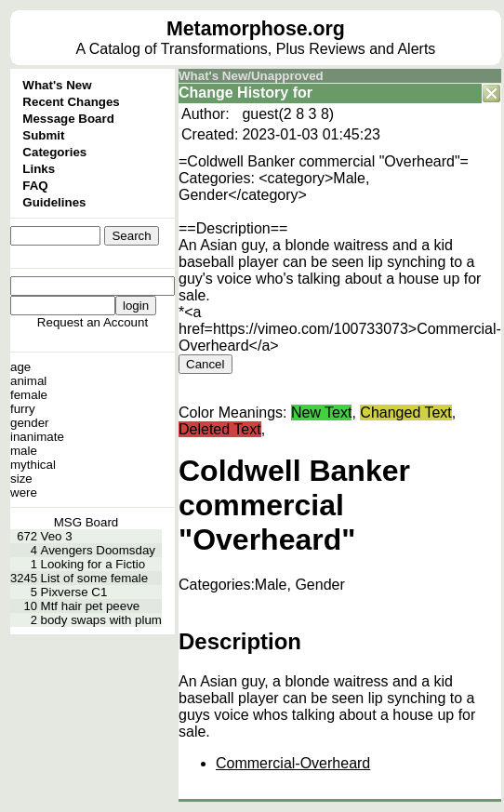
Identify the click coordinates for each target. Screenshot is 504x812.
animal (28, 381)
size (21, 479)
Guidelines (54, 202)
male (24, 451)
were (24, 493)
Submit (43, 135)
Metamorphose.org (256, 29)
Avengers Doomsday (98, 550)
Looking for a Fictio (93, 564)
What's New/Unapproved (251, 76)
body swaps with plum (101, 620)
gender (30, 423)
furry (23, 409)
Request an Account (93, 322)
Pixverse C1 (74, 592)
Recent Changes (71, 102)
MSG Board (86, 522)
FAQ (35, 186)
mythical (33, 465)
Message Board (68, 119)
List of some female (95, 578)
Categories (54, 152)
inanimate (37, 437)
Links (39, 169)
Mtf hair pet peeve (91, 606)
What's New (57, 85)
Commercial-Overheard (293, 763)
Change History (233, 93)
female (29, 395)
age (20, 367)
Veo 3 (57, 536)
